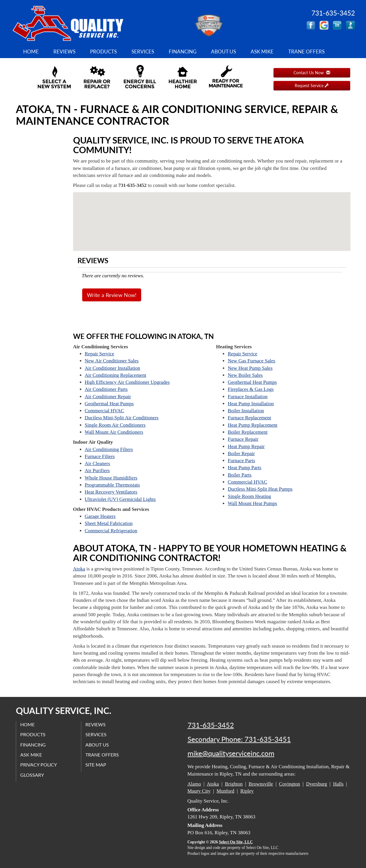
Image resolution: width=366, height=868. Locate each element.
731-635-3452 (211, 725)
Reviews (64, 51)
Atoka (79, 569)
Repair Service (100, 354)
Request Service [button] (312, 86)
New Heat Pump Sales (250, 368)
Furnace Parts (241, 461)
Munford (225, 791)
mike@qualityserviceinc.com (231, 753)
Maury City (199, 791)
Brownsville (261, 784)
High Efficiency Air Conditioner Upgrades (127, 382)
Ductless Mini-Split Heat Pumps (260, 489)
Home (31, 51)
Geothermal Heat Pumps (109, 404)
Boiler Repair (241, 454)
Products (103, 51)
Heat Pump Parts (244, 468)
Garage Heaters (100, 516)
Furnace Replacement (249, 418)
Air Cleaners (97, 463)
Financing (183, 51)
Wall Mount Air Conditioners (114, 432)
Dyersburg (317, 784)
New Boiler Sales (245, 375)
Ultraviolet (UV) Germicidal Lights (120, 499)
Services (143, 51)
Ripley (247, 791)
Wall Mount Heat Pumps (252, 503)
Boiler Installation (246, 411)
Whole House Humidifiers (111, 478)
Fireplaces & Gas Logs (251, 389)
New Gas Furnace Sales (252, 361)
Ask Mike (262, 51)
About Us (224, 51)
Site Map (96, 765)
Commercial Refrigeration (111, 531)
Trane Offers (306, 51)
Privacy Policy (39, 765)
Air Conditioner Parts (106, 389)
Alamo (194, 784)
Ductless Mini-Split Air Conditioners (122, 418)
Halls (338, 784)
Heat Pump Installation (251, 404)
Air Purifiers (97, 471)
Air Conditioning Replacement (116, 375)
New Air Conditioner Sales (112, 361)
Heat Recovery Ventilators (111, 492)
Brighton (234, 784)
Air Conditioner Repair (108, 397)
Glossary (32, 775)
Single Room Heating (249, 496)
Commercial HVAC (104, 411)
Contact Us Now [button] (312, 73)
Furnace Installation (248, 397)
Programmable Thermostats (112, 485)
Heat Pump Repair (246, 446)
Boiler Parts (240, 475)
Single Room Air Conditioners (115, 425)
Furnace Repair (243, 439)
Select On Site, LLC (236, 842)
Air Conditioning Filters (109, 449)
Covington (290, 784)
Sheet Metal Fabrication (109, 523)
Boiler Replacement (248, 432)
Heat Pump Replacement (253, 425)
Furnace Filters (100, 456)
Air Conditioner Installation (113, 368)
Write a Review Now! (112, 295)
